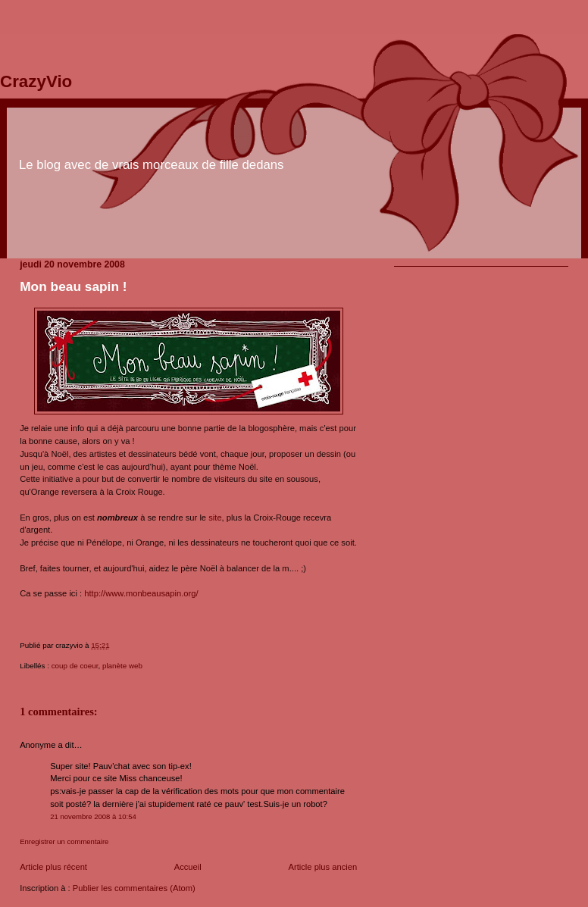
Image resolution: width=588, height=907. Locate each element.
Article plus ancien (323, 867)
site (215, 518)
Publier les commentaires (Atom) (134, 888)
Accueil (188, 867)
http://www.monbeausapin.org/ (141, 593)
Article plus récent (53, 867)
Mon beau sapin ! (73, 286)
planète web (122, 666)
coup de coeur (75, 666)
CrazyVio (36, 81)
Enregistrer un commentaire (64, 841)
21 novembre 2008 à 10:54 (93, 816)
